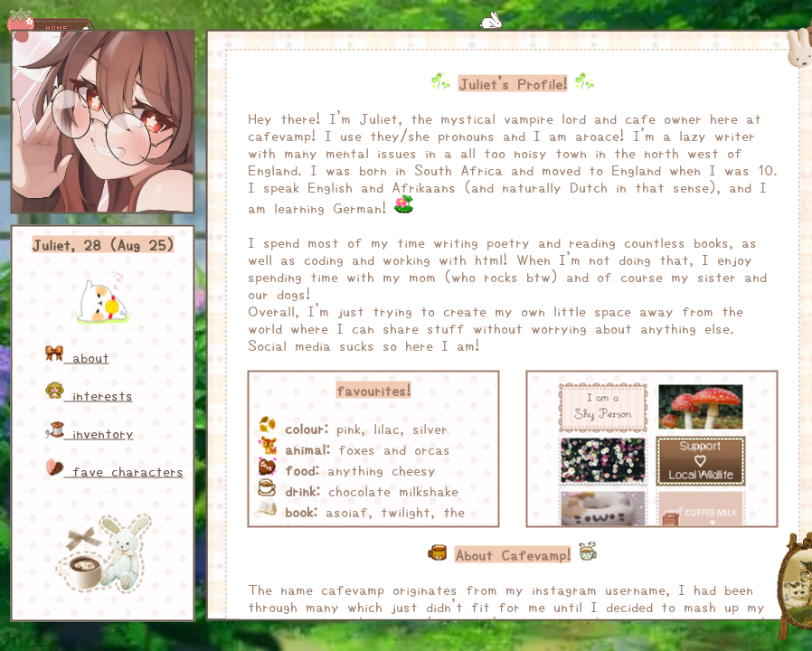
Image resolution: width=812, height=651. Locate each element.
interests (90, 395)
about (78, 357)
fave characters (115, 471)
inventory (90, 433)
